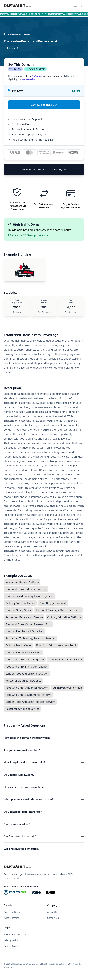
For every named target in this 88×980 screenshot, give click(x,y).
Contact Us (53, 918)
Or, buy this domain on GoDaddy (44, 170)
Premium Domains (14, 912)
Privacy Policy (11, 940)
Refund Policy (11, 946)
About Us (52, 912)
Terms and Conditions (15, 934)
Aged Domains (12, 918)
